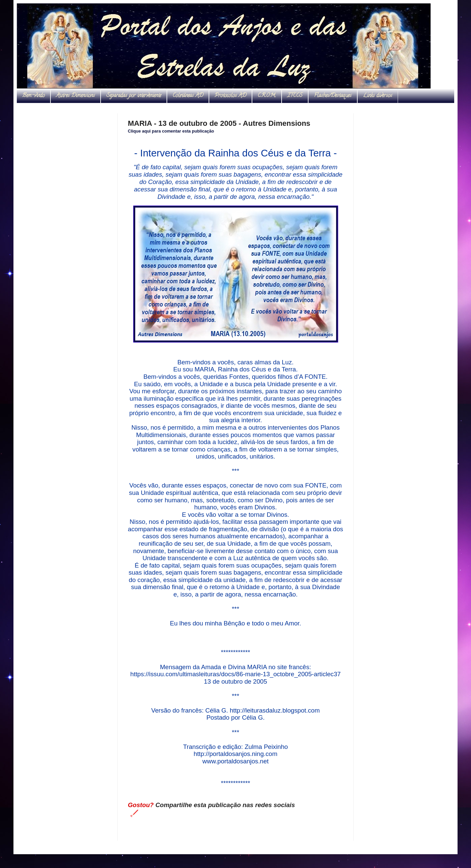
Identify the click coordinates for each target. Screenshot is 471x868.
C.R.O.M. (267, 96)
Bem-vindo (33, 96)
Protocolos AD (230, 96)
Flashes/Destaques (333, 96)
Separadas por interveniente (134, 96)
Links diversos (378, 96)
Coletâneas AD (188, 96)
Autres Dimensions (76, 96)
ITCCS (295, 96)
